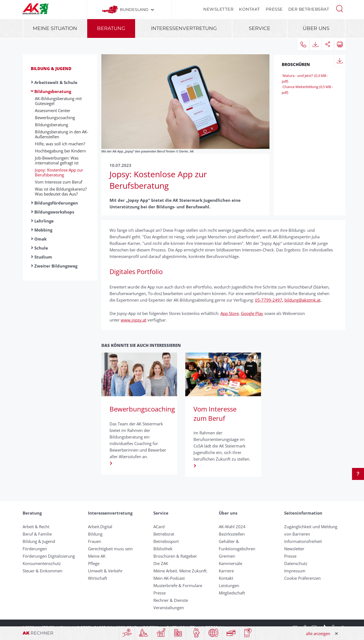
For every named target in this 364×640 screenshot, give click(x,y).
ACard (159, 527)
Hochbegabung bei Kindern (60, 151)
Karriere (226, 571)
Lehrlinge (44, 221)
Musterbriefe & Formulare (178, 585)
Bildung (95, 534)
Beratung (111, 28)
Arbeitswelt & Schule (56, 82)
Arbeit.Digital (100, 527)
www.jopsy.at (134, 320)
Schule (41, 248)
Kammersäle (230, 563)
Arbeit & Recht (36, 527)
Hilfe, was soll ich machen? (60, 144)
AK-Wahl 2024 (232, 527)
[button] (339, 8)
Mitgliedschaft (232, 593)
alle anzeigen (318, 633)
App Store (230, 313)
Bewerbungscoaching (55, 118)
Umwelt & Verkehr (105, 571)
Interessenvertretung (184, 28)
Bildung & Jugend (51, 68)
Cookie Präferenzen (302, 578)
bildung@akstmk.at (302, 300)
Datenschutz (296, 563)
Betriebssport (166, 541)
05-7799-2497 (269, 300)
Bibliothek (163, 549)
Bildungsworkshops (54, 212)
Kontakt (250, 9)
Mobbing (43, 230)
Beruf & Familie (37, 534)
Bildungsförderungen (56, 203)
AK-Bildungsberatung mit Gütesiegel (58, 101)
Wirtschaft (98, 578)
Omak (40, 239)
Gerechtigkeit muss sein (110, 549)
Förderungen (35, 549)
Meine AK (97, 556)
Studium (43, 257)
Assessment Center (53, 110)
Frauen (95, 541)
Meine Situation (55, 28)
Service (260, 28)
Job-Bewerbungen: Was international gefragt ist (57, 160)
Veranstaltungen (169, 608)
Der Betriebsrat (309, 9)
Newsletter (218, 9)
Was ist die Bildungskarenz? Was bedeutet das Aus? (61, 191)
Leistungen (229, 585)
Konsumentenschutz (42, 563)
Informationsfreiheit (303, 541)
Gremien (227, 556)
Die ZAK (161, 563)
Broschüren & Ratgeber (175, 556)
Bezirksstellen (232, 534)
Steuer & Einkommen (43, 571)
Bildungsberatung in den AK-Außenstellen (62, 134)
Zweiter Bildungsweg (56, 266)
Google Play (252, 313)
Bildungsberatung (53, 91)
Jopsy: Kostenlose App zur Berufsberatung (59, 172)
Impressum (295, 571)
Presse (274, 9)
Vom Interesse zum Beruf (59, 182)
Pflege (94, 563)
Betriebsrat (164, 534)
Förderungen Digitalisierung (49, 556)
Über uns (316, 28)
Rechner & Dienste (171, 600)
